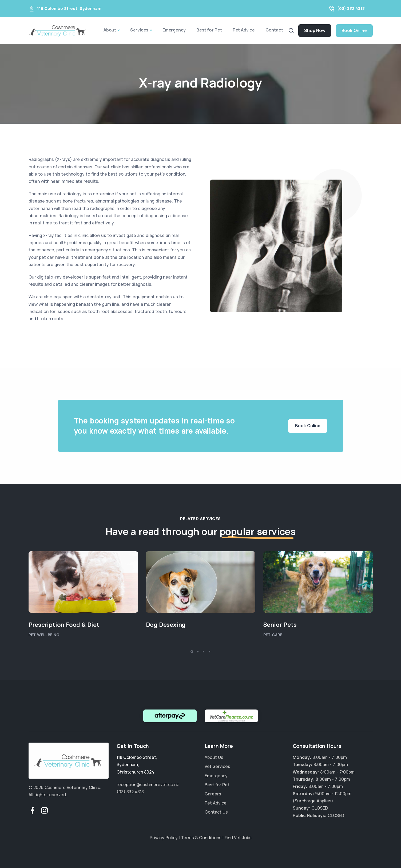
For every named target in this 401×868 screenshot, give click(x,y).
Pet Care (273, 635)
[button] (192, 652)
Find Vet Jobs (238, 838)
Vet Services (217, 766)
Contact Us (216, 812)
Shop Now (315, 30)
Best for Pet (209, 30)
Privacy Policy (164, 838)
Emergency (174, 30)
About (110, 30)
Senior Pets (280, 625)
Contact (274, 30)
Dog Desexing (166, 625)
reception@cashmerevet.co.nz (148, 784)
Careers (213, 794)
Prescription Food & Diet (64, 625)
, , (137, 764)
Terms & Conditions (201, 838)
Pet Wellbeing (44, 635)
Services (139, 30)
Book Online (354, 30)
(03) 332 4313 (351, 8)
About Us (214, 757)
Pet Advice (244, 30)
